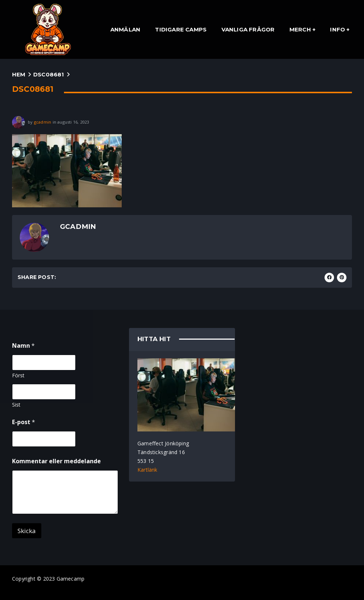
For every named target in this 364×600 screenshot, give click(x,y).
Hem (19, 74)
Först (18, 375)
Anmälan (125, 29)
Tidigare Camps (181, 29)
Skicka (27, 531)
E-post (24, 422)
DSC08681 (49, 74)
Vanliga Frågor (248, 29)
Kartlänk (147, 470)
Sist (16, 405)
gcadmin (43, 122)
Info (338, 29)
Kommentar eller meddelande (56, 461)
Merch (300, 29)
